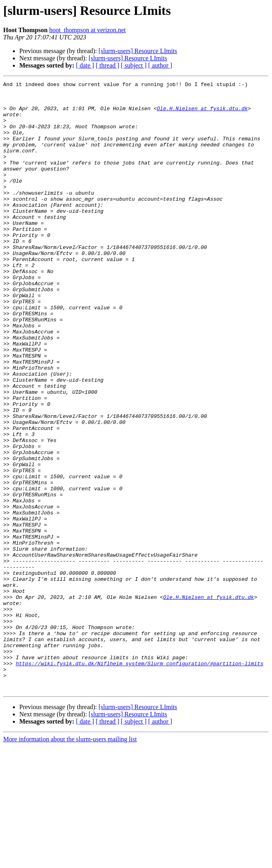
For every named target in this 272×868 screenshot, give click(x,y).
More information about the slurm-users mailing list (70, 861)
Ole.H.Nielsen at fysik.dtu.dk (202, 114)
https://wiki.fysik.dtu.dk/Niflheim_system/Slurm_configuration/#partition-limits (139, 780)
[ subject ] (134, 65)
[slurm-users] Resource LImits (138, 51)
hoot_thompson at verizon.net (87, 30)
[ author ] (160, 65)
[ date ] (85, 65)
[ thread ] (107, 65)
